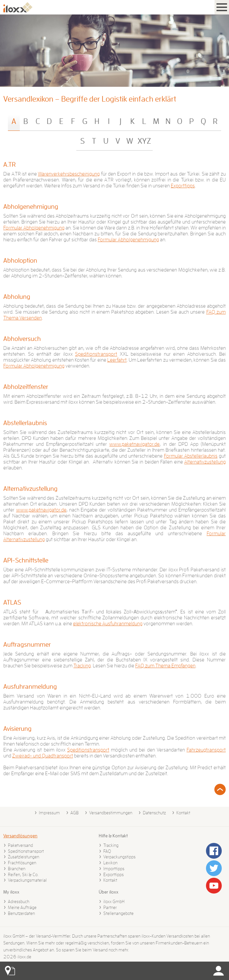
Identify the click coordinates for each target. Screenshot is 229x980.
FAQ (107, 851)
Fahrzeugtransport (206, 750)
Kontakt (183, 813)
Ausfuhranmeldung (30, 686)
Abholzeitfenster (26, 387)
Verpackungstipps (119, 857)
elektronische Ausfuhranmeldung (108, 624)
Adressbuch (19, 901)
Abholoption (20, 260)
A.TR (10, 164)
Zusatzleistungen (24, 857)
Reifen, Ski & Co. (23, 874)
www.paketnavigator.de (134, 444)
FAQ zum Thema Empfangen (165, 666)
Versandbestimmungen (111, 813)
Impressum (49, 813)
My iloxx (11, 892)
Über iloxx (109, 892)
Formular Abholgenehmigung (34, 228)
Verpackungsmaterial (27, 880)
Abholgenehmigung (31, 206)
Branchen (17, 869)
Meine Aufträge (22, 907)
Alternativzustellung (205, 462)
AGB (75, 813)
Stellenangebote (118, 913)
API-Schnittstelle (26, 560)
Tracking (82, 666)
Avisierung (17, 729)
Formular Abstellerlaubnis (191, 456)
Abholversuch (22, 339)
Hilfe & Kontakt (113, 836)
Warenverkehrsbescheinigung (69, 174)
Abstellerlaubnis (25, 423)
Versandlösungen (20, 836)
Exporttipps (183, 186)
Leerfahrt (117, 360)
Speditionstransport (96, 354)
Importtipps (114, 869)
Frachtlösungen (22, 863)
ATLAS (12, 602)
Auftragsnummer (27, 644)
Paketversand (20, 845)
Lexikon (110, 863)
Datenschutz (154, 813)
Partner (110, 907)
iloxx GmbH (114, 901)
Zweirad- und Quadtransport (43, 756)
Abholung (17, 297)
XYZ (144, 141)
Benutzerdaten (21, 913)
